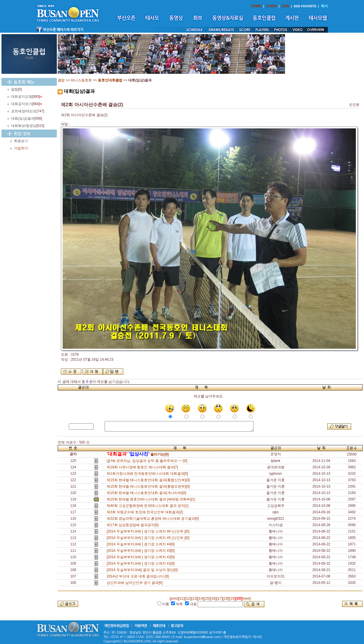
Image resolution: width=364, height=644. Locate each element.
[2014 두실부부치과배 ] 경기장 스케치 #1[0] (141, 563)
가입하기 (21, 148)
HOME (256, 6)
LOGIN (271, 6)
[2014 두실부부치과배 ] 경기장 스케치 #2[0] (141, 557)
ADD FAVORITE (305, 6)
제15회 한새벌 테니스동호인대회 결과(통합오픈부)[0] (149, 486)
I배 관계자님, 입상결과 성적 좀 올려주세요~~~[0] (150, 461)
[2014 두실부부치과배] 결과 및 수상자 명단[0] (143, 570)
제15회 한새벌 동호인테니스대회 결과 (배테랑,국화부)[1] (152, 499)
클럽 (61, 80)
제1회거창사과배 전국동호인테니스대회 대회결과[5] (148, 474)
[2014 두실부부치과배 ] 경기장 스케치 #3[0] (141, 551)
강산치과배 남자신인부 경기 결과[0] (136, 583)
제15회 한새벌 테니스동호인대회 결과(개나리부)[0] (147, 493)
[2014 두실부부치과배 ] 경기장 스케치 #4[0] (141, 544)
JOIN (285, 6)
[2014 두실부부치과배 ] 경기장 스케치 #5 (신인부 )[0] (149, 538)
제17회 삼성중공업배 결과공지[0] (133, 525)
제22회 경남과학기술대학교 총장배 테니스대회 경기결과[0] (154, 519)
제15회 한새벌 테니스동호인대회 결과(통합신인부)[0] (149, 480)
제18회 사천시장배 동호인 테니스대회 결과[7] (143, 467)
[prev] (174, 598)
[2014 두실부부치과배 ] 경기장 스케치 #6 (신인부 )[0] (149, 531)
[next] (246, 598)
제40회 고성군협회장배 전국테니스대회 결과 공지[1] (148, 506)
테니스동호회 (81, 80)
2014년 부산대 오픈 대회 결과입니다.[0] (139, 576)
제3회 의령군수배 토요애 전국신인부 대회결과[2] (146, 512)
